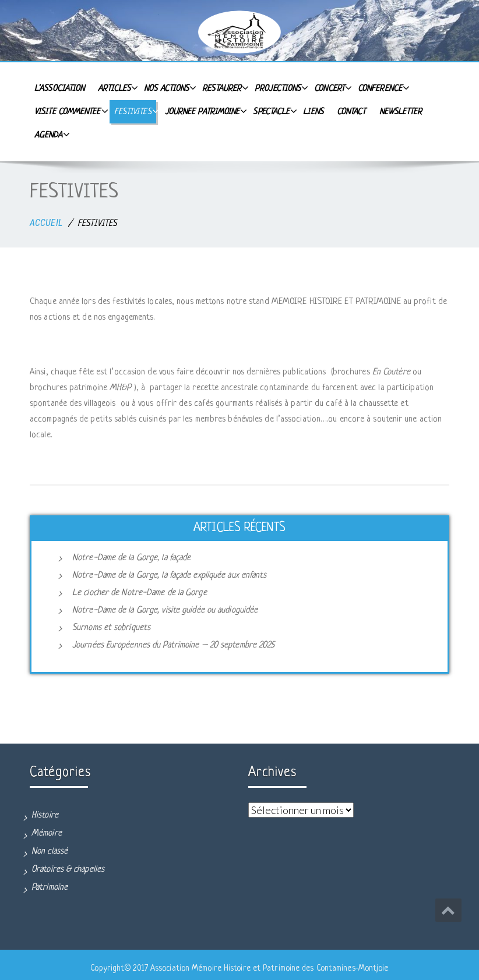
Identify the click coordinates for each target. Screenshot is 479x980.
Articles (117, 88)
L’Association (59, 89)
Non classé (50, 852)
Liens (313, 112)
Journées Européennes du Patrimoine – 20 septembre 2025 (173, 645)
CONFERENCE (382, 88)
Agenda (51, 135)
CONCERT (332, 88)
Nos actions (169, 88)
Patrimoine (50, 888)
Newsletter (401, 112)
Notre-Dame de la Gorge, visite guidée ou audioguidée (165, 611)
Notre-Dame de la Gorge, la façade (131, 558)
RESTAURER (224, 88)
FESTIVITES (135, 111)
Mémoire (47, 834)
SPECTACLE (274, 111)
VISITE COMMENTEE (70, 111)
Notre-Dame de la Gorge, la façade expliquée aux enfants (170, 576)
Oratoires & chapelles (68, 870)
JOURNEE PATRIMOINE (205, 111)
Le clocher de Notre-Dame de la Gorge (140, 593)
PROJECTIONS (280, 88)
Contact (351, 112)
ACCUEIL (46, 223)
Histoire (45, 816)
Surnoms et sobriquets (111, 628)
